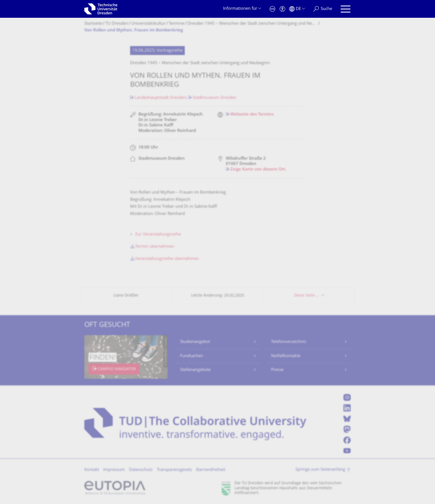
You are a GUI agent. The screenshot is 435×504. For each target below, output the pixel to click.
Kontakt (92, 470)
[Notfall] (272, 9)
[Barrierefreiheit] (282, 9)
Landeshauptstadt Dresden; (161, 98)
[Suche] (323, 9)
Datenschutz (141, 470)
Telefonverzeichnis (289, 342)
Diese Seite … (306, 296)
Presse (277, 370)
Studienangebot (195, 342)
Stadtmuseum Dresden (214, 98)
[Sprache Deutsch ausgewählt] (297, 9)
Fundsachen (192, 356)
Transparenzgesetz (174, 470)
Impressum (114, 470)
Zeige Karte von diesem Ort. (258, 170)
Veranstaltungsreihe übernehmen (167, 259)
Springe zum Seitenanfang (320, 470)
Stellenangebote (195, 370)
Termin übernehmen (155, 247)
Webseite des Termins (252, 115)
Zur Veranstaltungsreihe (158, 235)
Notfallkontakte (286, 356)
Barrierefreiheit (211, 470)
